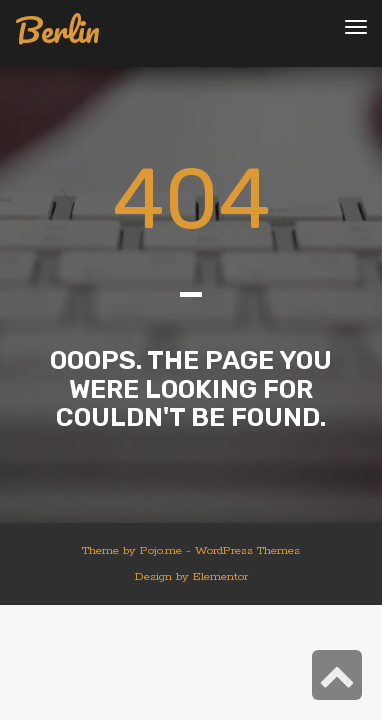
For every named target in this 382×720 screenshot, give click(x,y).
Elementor (220, 576)
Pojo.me (161, 550)
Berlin (57, 30)
